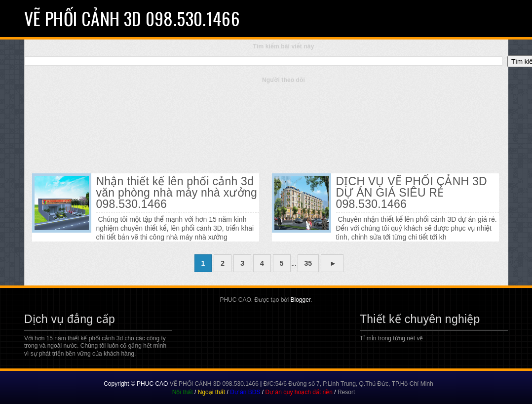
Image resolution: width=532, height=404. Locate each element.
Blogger (300, 300)
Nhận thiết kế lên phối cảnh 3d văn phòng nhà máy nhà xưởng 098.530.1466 (177, 193)
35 (308, 263)
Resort (346, 392)
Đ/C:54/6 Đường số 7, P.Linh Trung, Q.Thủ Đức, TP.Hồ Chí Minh (348, 384)
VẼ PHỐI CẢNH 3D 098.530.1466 (132, 18)
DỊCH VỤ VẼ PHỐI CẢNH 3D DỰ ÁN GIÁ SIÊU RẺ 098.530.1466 (412, 193)
